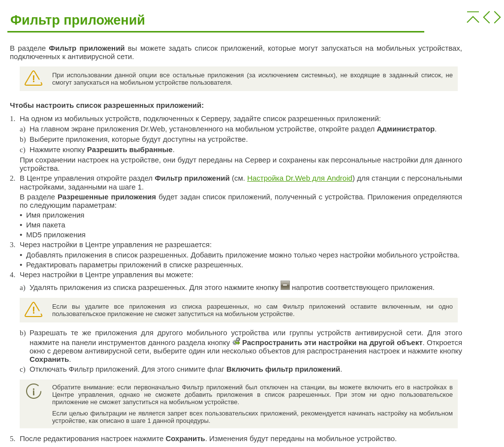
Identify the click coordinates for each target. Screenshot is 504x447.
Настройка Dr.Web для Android (300, 178)
